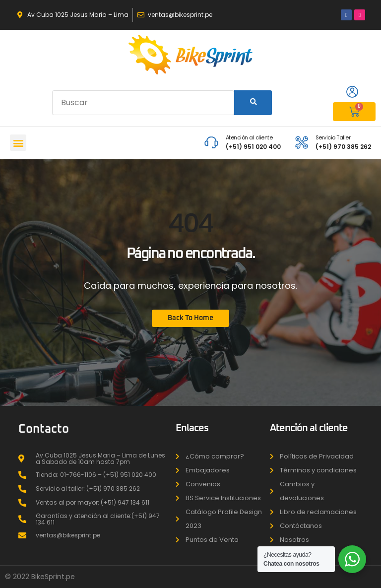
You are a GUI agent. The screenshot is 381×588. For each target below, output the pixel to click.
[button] (18, 143)
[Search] (253, 103)
